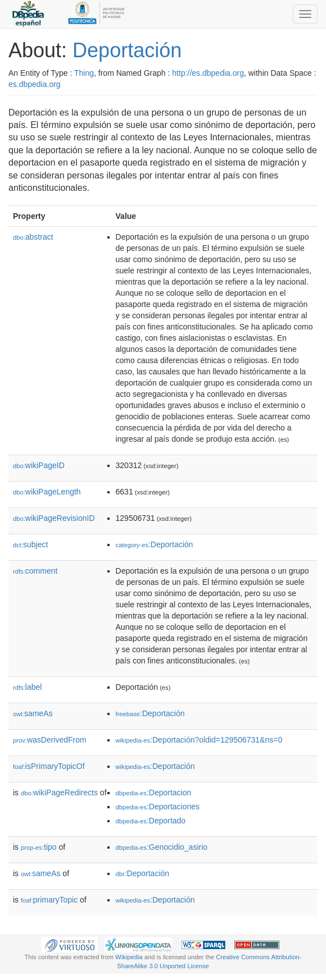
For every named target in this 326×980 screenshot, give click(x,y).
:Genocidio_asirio (162, 847)
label (27, 687)
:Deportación (155, 544)
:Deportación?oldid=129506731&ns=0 (199, 740)
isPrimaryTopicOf (49, 766)
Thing (84, 73)
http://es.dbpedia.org (208, 73)
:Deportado (151, 821)
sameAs (33, 713)
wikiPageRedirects (59, 793)
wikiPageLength (47, 492)
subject (30, 544)
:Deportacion (154, 793)
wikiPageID (39, 465)
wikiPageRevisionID (54, 518)
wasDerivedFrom (50, 740)
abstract (33, 237)
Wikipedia (129, 957)
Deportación (127, 50)
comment (35, 571)
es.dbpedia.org (35, 84)
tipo (39, 847)
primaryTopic (49, 900)
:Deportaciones (158, 807)
